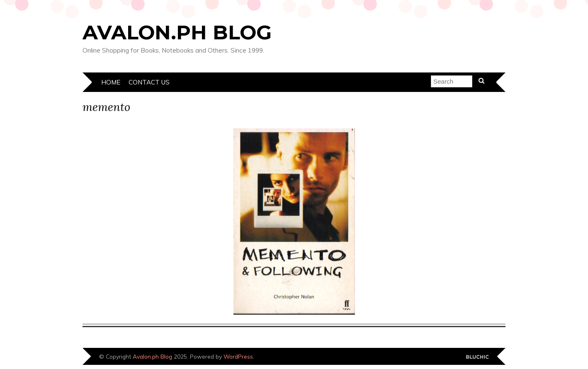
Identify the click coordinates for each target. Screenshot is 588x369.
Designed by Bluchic (477, 357)
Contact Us (149, 82)
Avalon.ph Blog (177, 32)
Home (111, 82)
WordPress (238, 356)
